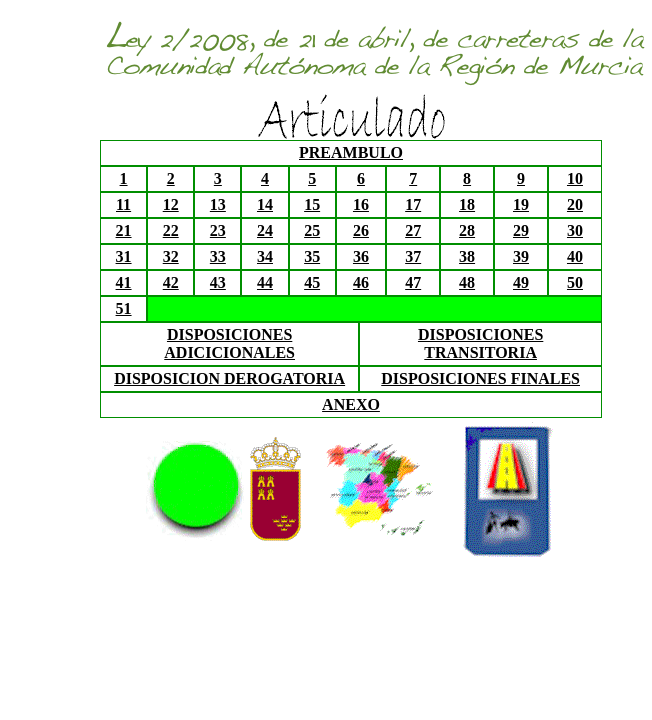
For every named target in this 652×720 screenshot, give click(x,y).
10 (575, 178)
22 (171, 230)
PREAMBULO (351, 152)
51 (124, 308)
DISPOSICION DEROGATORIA (229, 378)
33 (218, 256)
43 (218, 282)
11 (123, 204)
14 (265, 204)
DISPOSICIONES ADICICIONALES (229, 343)
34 (265, 256)
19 (521, 204)
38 (467, 256)
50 (575, 282)
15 (312, 204)
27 (413, 230)
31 (124, 256)
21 (124, 230)
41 (124, 282)
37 (413, 256)
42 (171, 282)
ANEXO (351, 404)
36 (361, 256)
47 (413, 282)
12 (171, 204)
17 (413, 204)
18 (467, 204)
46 (361, 282)
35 (312, 256)
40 (575, 256)
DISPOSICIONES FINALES (480, 378)
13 (218, 204)
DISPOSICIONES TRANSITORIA (480, 343)
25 (312, 230)
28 (467, 230)
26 (361, 230)
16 (361, 204)
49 (521, 282)
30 (575, 230)
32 (171, 256)
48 (467, 282)
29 (521, 230)
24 (265, 230)
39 (521, 256)
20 (575, 204)
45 (312, 282)
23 (218, 230)
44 (265, 282)
